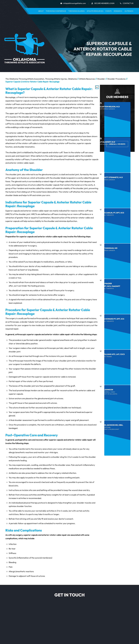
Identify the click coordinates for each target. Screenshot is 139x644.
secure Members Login (104, 3)
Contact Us (128, 3)
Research (118, 11)
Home (34, 11)
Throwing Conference (56, 11)
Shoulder (101, 79)
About (41, 11)
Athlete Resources (95, 11)
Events (109, 11)
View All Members (117, 144)
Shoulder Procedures (116, 79)
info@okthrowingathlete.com (74, 3)
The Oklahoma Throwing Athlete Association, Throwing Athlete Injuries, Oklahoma (41, 79)
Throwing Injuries (76, 11)
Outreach (129, 11)
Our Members (117, 97)
